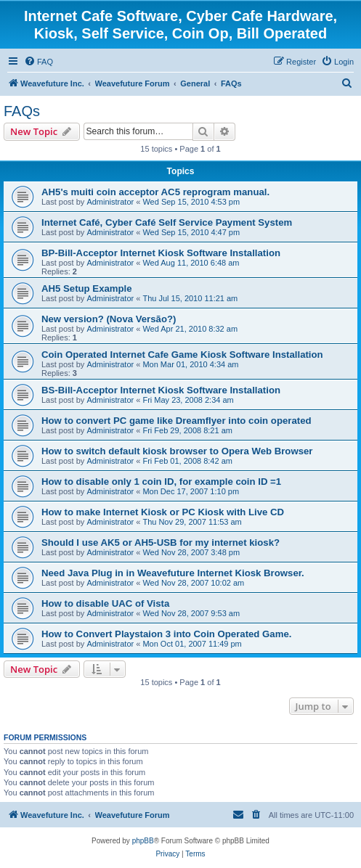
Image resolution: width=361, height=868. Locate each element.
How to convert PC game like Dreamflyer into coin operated (177, 421)
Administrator (110, 202)
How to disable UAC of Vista (105, 603)
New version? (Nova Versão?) (109, 319)
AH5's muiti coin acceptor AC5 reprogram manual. (155, 192)
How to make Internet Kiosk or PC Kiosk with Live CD (163, 512)
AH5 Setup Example (87, 288)
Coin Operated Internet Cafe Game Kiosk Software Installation (182, 355)
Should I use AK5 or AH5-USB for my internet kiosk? (161, 542)
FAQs (22, 111)
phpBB (143, 841)
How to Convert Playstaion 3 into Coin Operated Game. (166, 634)
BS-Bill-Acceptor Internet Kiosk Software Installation (161, 390)
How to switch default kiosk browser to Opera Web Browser (177, 451)
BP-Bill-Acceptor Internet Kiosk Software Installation (161, 253)
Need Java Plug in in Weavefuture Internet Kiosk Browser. (173, 573)
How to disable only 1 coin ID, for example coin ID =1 (161, 482)
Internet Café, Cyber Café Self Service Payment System (167, 222)
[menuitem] (38, 62)
